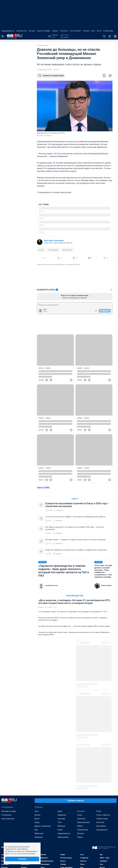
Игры (99, 31)
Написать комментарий (51, 76)
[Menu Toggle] (3, 36)
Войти (45, 312)
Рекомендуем (75, 596)
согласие (13, 854)
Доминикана (67, 250)
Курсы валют (75, 31)
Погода (32, 31)
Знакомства (22, 31)
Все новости (19, 47)
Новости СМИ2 (43, 487)
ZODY (93, 31)
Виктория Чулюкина (54, 240)
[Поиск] (104, 36)
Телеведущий (53, 250)
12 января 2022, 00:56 (44, 70)
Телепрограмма (44, 31)
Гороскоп (64, 31)
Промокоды (108, 31)
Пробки (86, 31)
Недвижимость (8, 31)
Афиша (55, 31)
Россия (41, 250)
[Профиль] (115, 36)
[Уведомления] (110, 36)
